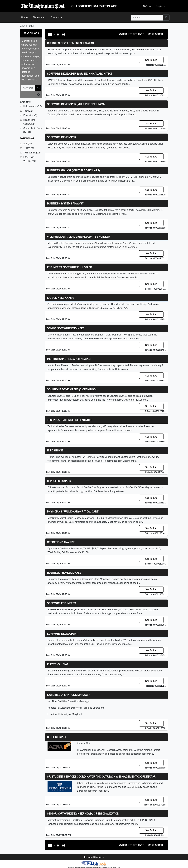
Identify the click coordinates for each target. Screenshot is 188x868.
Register (160, 6)
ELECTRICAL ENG (58, 664)
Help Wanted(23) (32, 106)
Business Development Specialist (71, 43)
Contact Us (56, 17)
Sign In (147, 6)
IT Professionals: (59, 481)
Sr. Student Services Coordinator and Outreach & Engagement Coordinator (101, 776)
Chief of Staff (57, 737)
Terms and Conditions (94, 857)
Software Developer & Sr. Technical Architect (80, 74)
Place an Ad (39, 17)
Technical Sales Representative (70, 420)
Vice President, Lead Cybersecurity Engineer (79, 237)
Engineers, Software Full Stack (69, 267)
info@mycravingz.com (130, 548)
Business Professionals (64, 573)
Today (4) (29, 148)
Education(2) (30, 115)
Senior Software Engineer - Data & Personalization (83, 813)
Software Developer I (62, 634)
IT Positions (55, 450)
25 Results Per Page (131, 34)
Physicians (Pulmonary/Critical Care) (73, 511)
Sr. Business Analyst (61, 298)
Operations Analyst (61, 542)
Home (24, 17)
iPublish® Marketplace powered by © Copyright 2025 (94, 863)
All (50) (28, 144)
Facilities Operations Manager (69, 695)
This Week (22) (32, 153)
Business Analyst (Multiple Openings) (73, 170)
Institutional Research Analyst (69, 359)
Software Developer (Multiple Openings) (76, 104)
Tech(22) (28, 111)
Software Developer (62, 137)
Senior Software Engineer (66, 328)
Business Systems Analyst (65, 203)
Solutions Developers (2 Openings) (72, 389)
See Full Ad (151, 60)
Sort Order (156, 34)
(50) (25, 102)
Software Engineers (61, 603)
